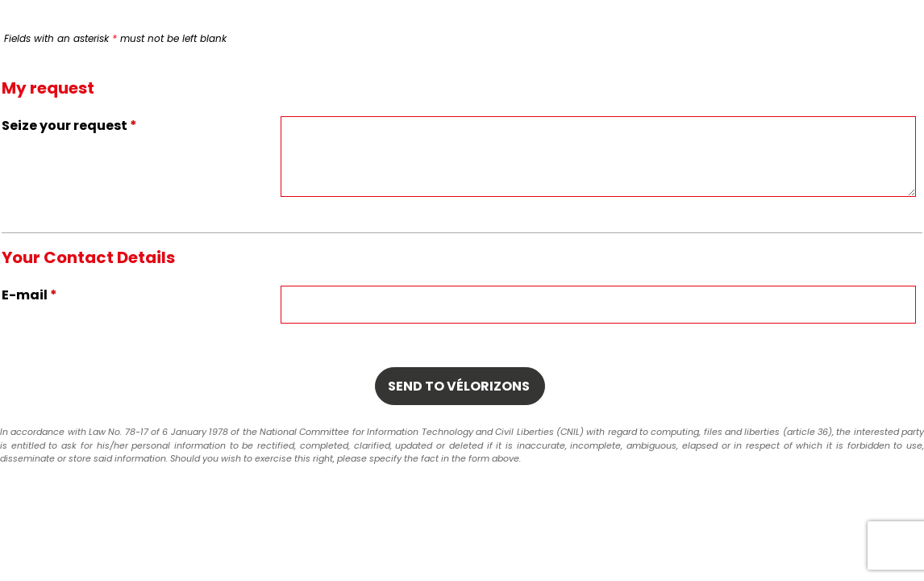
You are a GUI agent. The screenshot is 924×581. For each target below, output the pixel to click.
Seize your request (69, 125)
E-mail (29, 295)
